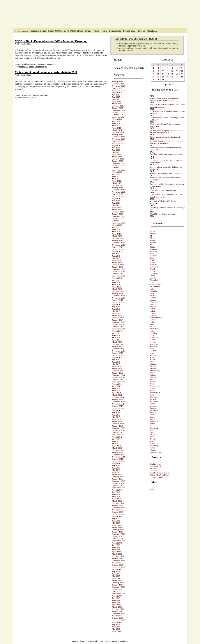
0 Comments (52, 64)
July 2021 (116, 201)
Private (153, 384)
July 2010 (116, 492)
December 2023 (118, 137)
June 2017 (116, 309)
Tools (152, 437)
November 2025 (119, 86)
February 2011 (118, 477)
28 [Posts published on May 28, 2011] (182, 77)
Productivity (155, 386)
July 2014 (116, 386)
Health (152, 304)
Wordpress (124, 641)
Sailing (153, 404)
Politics (34, 95)
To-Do (152, 434)
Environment (24, 98)
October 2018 (118, 274)
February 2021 (118, 212)
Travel (152, 439)
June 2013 (116, 415)
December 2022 (118, 163)
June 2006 (116, 600)
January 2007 (117, 585)
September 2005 (119, 620)
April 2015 (116, 366)
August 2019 (117, 251)
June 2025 (116, 97)
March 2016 (117, 342)
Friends (153, 298)
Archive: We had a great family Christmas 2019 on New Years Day (167, 132)
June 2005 (116, 627)
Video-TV (154, 443)
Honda (152, 313)
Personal (153, 368)
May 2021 (116, 205)
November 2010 (119, 483)
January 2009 (117, 532)
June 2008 (116, 547)
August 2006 (117, 596)
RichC (58, 31)
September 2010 (119, 488)
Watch (152, 448)
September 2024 (119, 117)
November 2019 (119, 245)
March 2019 (117, 262)
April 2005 (116, 631)
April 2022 (116, 181)
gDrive (80, 31)
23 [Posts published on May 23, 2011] (158, 77)
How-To (153, 315)
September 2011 (119, 461)
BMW (152, 260)
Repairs (153, 399)
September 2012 (119, 435)
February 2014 (118, 397)
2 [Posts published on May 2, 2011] (158, 68)
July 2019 (116, 254)
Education (154, 280)
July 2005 (116, 625)
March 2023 (117, 157)
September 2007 (119, 567)
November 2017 (119, 298)
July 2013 (116, 413)
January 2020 (117, 240)
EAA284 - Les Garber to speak (162, 214)
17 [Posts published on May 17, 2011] (163, 74)
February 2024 (118, 132)
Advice (153, 234)
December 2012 (118, 428)
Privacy (153, 382)
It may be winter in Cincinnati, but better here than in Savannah (166, 142)
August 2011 (117, 463)
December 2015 (118, 349)
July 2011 (116, 466)
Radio (152, 390)
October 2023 (118, 141)
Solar (152, 415)
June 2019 (116, 256)
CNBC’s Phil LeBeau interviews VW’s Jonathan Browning (51, 41)
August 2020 (117, 225)
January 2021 (117, 214)
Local (152, 335)
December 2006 (118, 587)
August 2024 (117, 119)
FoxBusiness (115, 31)
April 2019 (116, 260)
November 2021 (119, 192)
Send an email (155, 464)
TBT (152, 426)
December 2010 (118, 481)
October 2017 (118, 300)
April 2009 (116, 525)
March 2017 (117, 315)
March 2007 (117, 580)
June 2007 (116, 574)
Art (151, 245)
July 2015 (116, 360)
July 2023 (116, 148)
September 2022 (119, 170)
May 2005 (116, 629)
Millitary (153, 351)
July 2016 (116, 333)
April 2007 (116, 578)
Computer (154, 273)
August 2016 (117, 331)
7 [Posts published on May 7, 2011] (182, 68)
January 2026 (117, 81)
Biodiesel (154, 256)
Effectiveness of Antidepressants (163, 190)
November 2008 (119, 536)
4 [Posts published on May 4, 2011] (168, 68)
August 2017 (117, 304)
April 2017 (116, 313)
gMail (72, 31)
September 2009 (119, 514)
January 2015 (117, 373)
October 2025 (118, 88)
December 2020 (118, 216)
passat (32, 67)
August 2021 (117, 198)
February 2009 (118, 530)
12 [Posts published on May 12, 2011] (172, 71)
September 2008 (119, 541)
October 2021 (118, 194)
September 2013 (119, 408)
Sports (152, 419)
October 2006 (118, 591)
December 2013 (118, 402)
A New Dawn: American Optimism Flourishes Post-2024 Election (164, 99)
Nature (153, 359)
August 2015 (117, 357)
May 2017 (116, 311)
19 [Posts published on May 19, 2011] (172, 74)
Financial (154, 291)
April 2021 (116, 207)
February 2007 (118, 583)
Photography (155, 370)
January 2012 (117, 452)
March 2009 (117, 527)
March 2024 (117, 130)
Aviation (153, 251)
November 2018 (119, 271)
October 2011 (118, 459)
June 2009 (116, 521)
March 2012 (117, 448)
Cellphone (154, 267)
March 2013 (117, 421)
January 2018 (117, 293)
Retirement (154, 401)
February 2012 (118, 450)
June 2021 (116, 203)
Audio (25, 64)
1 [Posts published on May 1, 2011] (153, 68)
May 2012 (116, 443)
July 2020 (116, 227)
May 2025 (116, 99)
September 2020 (119, 223)
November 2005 (119, 616)
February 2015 (118, 371)
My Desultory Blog (151, 12)
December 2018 (118, 269)
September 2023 (119, 143)
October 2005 (118, 618)
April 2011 (116, 472)
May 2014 (116, 391)
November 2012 (119, 430)
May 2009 (116, 523)
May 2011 (116, 470)
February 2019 (118, 265)
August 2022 (117, 172)
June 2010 (116, 494)
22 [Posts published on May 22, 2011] (154, 77)
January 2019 (117, 267)
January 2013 (117, 426)
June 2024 (116, 123)
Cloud (152, 269)
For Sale (153, 295)
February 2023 (118, 159)
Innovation (154, 329)
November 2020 (119, 218)
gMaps (88, 31)
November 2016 (119, 324)
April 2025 (116, 101)
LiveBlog (154, 333)
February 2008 (118, 556)
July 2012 (116, 439)
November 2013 (119, 404)
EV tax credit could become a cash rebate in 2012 (46, 72)
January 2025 (117, 108)
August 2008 (117, 543)
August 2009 (117, 516)
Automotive (32, 64)
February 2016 (118, 344)
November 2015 (119, 351)
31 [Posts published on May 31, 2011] (163, 80)
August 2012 (117, 437)
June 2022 (116, 176)
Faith (152, 289)
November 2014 (119, 377)
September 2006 (119, 594)
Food (152, 293)
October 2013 (118, 406)
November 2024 (119, 112)
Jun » (171, 84)
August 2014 (117, 384)
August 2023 (117, 146)
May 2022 (116, 179)
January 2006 (117, 611)
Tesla (152, 430)
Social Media (155, 410)
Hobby (153, 309)
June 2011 (116, 468)
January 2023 (117, 161)
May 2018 (116, 285)
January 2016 (117, 346)
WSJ (133, 31)
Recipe (153, 395)
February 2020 (118, 238)
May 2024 (116, 126)
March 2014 (117, 395)
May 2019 (116, 258)
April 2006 (116, 605)
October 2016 (118, 327)
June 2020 (116, 229)
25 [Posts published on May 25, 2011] (168, 77)
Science (153, 406)
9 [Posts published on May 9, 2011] (158, 71)
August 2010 (117, 490)
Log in (152, 489)
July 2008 (116, 545)
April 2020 (116, 234)
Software (153, 412)
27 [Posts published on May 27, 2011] (177, 77)
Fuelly (104, 31)
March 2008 (117, 554)
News (152, 362)
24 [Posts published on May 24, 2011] (163, 77)
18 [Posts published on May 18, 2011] (168, 74)
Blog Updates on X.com (160, 473)
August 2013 (117, 410)
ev (30, 98)
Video (152, 441)
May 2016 (116, 338)
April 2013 (116, 419)
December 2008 (118, 534)
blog (66, 31)
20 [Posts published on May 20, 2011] (177, 74)
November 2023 (119, 139)
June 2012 (116, 441)
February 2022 (118, 185)
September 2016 (119, 329)
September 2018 (119, 276)
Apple (152, 240)
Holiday (153, 311)
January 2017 (117, 320)
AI (151, 236)
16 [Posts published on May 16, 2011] (158, 74)
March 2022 (117, 183)
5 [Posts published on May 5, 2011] (172, 68)
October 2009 (118, 512)
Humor (153, 320)
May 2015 (116, 364)
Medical (153, 342)
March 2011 (117, 474)
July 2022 (116, 174)
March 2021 (117, 210)
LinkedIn (153, 471)
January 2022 (117, 187)
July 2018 (116, 280)
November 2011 (119, 457)
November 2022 (119, 165)
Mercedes (154, 346)
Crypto (153, 276)
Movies (153, 355)
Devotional (152, 31)
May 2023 (116, 152)
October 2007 (118, 565)
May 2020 (116, 232)
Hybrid (153, 322)
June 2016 (116, 335)
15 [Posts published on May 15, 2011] (154, 74)
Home (17, 31)
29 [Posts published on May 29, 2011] (154, 80)
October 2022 (118, 168)
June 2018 (116, 282)
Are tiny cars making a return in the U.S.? (167, 173)
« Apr (165, 84)
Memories (154, 344)
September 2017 (119, 302)
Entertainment (155, 284)
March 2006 (117, 607)
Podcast (153, 375)
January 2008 (117, 558)
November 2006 (119, 589)
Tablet (152, 423)
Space (152, 417)
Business (153, 265)
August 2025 (117, 93)
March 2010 (117, 501)
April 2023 (116, 154)
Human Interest (156, 317)
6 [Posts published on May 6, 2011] (177, 68)
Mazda (153, 340)
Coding (153, 271)
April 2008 (116, 552)
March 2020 (117, 236)
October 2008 (118, 538)
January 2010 (117, 505)
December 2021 (118, 190)
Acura (152, 231)
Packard (153, 366)
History (153, 306)
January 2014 (117, 399)
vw (46, 67)
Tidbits (153, 432)
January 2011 (117, 479)
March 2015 (117, 368)
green (34, 98)
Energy (153, 282)
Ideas (152, 324)
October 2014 (118, 379)
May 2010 (116, 496)
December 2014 (118, 375)
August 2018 (117, 278)
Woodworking (156, 452)
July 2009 (116, 519)
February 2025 (118, 106)
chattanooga (24, 67)
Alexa (152, 238)
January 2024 (117, 134)
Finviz (126, 31)
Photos (153, 373)
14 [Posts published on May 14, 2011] (182, 71)
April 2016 (116, 340)
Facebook (154, 468)
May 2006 (116, 602)
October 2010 (118, 485)
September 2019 (119, 249)
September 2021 (119, 196)
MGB (152, 348)
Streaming (154, 421)
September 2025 (119, 90)
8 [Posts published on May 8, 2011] (153, 71)
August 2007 (117, 569)
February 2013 (118, 424)
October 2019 (118, 247)
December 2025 (118, 84)
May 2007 (116, 576)
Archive (153, 242)
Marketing (154, 337)
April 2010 (116, 499)
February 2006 (118, 609)
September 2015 (119, 355)
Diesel (152, 278)
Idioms (153, 326)
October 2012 (118, 432)
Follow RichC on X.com (160, 475)
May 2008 (116, 549)
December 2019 (118, 243)
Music (152, 357)
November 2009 (119, 510)
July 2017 (116, 307)
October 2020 (118, 221)
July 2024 (116, 121)
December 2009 (118, 508)
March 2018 (117, 289)
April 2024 (116, 128)
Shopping (154, 408)
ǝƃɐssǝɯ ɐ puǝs (38, 31)
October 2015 (118, 353)
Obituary (153, 364)
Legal (152, 331)
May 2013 (116, 417)
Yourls (97, 31)
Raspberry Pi (155, 393)
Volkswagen (41, 64)
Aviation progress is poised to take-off (165, 137)
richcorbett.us (155, 466)
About (25, 31)
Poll (151, 379)
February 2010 (118, 503)
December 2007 (118, 560)
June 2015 (116, 362)
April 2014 (116, 393)
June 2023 (116, 150)
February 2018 (118, 291)
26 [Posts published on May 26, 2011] (172, 77)
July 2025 (116, 95)
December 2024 (118, 110)
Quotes (153, 388)
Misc (152, 353)
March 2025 (117, 104)
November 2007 (119, 563)
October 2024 (118, 115)
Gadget (153, 300)
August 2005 (117, 622)
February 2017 (118, 318)
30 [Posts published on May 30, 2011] (158, 80)
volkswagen (39, 67)
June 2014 (116, 388)
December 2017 (118, 296)
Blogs (152, 258)
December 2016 (118, 322)
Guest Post (154, 302)
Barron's (141, 31)
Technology (155, 428)
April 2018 (116, 287)
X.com (51, 31)
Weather (153, 450)
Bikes (152, 253)
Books (152, 262)
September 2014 (119, 382)
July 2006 (116, 598)
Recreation (154, 397)
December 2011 (118, 455)
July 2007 (116, 572)
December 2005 (118, 613)
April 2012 (116, 446)
